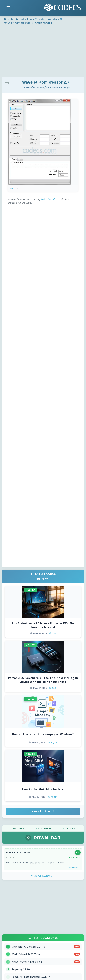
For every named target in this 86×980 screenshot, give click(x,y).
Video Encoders (50, 199)
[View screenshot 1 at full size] (43, 142)
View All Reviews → (43, 876)
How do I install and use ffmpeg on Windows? (43, 734)
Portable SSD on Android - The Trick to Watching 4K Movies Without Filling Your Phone (43, 680)
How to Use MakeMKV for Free (43, 789)
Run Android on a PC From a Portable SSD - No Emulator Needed (43, 625)
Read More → (74, 867)
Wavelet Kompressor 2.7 (21, 852)
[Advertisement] (43, 51)
